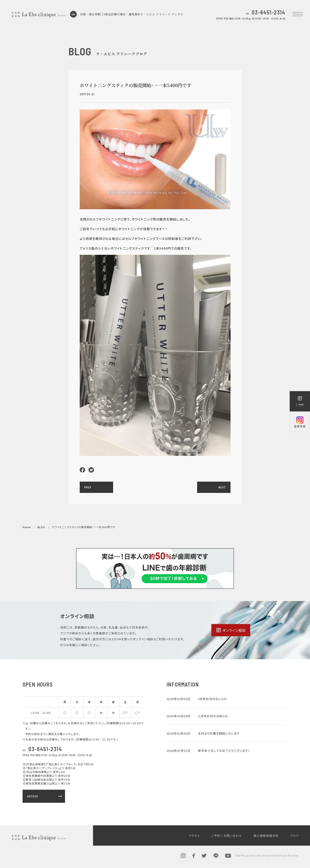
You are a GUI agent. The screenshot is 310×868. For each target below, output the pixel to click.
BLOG (41, 527)
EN (73, 14)
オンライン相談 (231, 630)
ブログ (294, 836)
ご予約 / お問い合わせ (227, 836)
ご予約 (300, 401)
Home (27, 527)
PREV (88, 487)
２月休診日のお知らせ (213, 716)
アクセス (194, 836)
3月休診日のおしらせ (213, 699)
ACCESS (45, 796)
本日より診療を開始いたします (219, 733)
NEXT (222, 487)
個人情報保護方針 (266, 836)
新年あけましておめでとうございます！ (224, 751)
